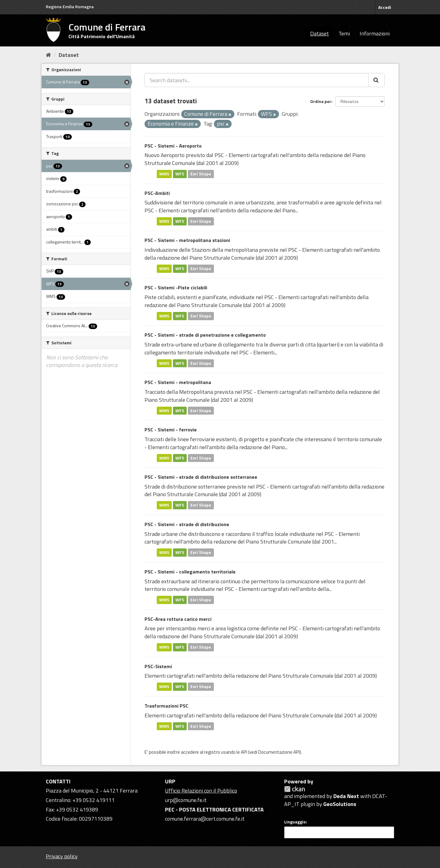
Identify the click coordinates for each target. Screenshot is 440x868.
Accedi (385, 7)
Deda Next (346, 796)
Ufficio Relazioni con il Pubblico (201, 791)
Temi (344, 33)
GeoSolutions (340, 804)
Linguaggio (295, 822)
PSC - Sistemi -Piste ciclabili (176, 288)
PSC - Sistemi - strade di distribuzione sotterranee (201, 477)
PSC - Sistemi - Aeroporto (173, 146)
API (244, 752)
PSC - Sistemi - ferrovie (171, 430)
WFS (180, 174)
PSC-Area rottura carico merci (178, 619)
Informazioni (375, 33)
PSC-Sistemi (158, 666)
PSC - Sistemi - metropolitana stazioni (187, 240)
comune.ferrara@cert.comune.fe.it (205, 819)
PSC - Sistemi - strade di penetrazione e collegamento (205, 335)
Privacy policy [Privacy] (62, 856)
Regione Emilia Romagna (70, 7)
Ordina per (321, 101)
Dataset (319, 33)
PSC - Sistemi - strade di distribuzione (187, 524)
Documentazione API (279, 752)
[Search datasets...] (257, 80)
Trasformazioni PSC (166, 706)
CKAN (295, 789)
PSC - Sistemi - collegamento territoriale (190, 572)
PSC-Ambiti (157, 193)
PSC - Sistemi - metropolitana (178, 382)
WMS (164, 174)
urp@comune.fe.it (186, 800)
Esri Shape (201, 174)
